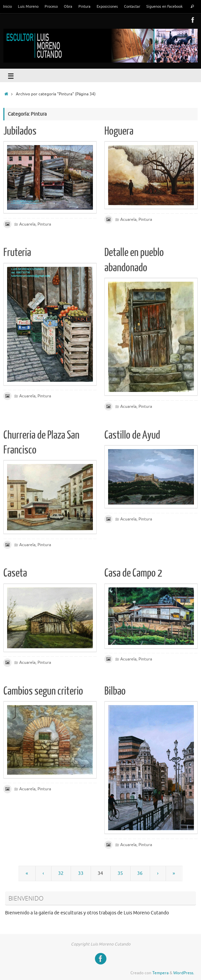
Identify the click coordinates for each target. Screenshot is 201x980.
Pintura (84, 6)
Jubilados (20, 131)
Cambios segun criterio (43, 691)
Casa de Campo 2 (133, 573)
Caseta (15, 573)
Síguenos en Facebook (165, 6)
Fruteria (17, 253)
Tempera (160, 973)
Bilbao (115, 691)
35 (120, 873)
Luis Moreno (28, 6)
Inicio (7, 6)
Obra (68, 6)
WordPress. (184, 973)
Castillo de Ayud (132, 435)
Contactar (132, 6)
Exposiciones (107, 6)
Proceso (51, 6)
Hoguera (119, 131)
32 (61, 873)
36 (140, 873)
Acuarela (27, 224)
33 (81, 873)
